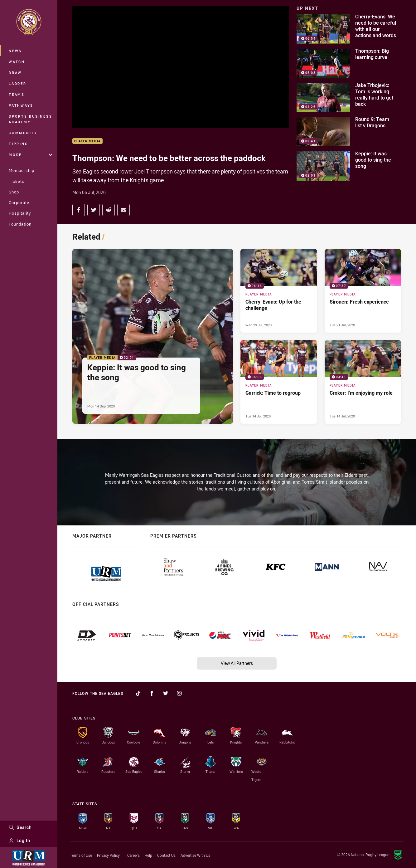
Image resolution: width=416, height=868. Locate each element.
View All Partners (237, 663)
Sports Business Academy (30, 119)
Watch (17, 62)
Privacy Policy (108, 855)
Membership (22, 170)
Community (23, 133)
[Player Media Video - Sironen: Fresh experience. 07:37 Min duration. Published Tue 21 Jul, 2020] (363, 291)
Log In (19, 840)
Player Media (87, 141)
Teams (17, 94)
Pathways (21, 105)
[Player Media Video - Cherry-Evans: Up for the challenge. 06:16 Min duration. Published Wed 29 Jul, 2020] (279, 291)
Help (148, 855)
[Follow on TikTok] (138, 693)
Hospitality (20, 213)
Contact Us (166, 855)
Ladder (18, 83)
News (15, 51)
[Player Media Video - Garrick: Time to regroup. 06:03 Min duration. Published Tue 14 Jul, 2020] (279, 382)
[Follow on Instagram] (179, 693)
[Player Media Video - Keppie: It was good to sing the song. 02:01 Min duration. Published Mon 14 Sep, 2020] (153, 336)
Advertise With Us (195, 855)
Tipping (18, 144)
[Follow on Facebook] (152, 693)
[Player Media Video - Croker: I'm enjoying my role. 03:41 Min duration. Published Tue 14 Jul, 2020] (363, 382)
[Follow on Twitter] (166, 693)
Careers (133, 855)
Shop (14, 192)
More (31, 155)
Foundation (20, 224)
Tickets (17, 181)
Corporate (19, 202)
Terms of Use (81, 855)
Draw (15, 73)
